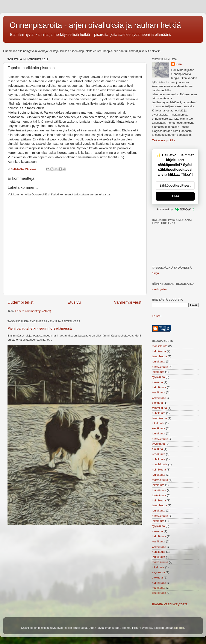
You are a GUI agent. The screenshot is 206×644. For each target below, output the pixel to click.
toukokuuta (159, 398)
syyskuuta (158, 377)
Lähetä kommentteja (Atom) (33, 311)
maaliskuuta (160, 346)
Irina (179, 64)
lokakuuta (158, 372)
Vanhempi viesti (128, 302)
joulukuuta (159, 362)
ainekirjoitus (160, 289)
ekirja (155, 273)
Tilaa (175, 196)
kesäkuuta (159, 392)
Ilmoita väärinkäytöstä (170, 604)
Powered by (175, 209)
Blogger (179, 628)
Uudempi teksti (21, 302)
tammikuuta (159, 356)
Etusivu (74, 302)
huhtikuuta (159, 413)
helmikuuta (159, 351)
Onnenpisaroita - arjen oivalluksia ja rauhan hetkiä (95, 25)
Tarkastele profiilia (164, 140)
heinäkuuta (159, 387)
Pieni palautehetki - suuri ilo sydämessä (40, 328)
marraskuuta (160, 367)
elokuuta (157, 382)
